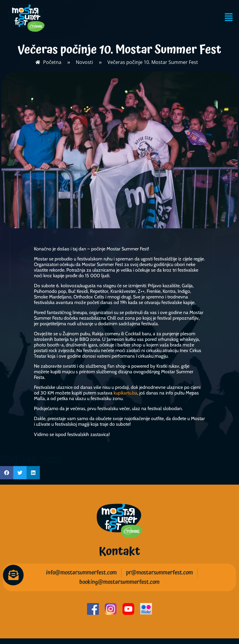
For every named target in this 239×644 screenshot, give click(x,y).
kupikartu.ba (125, 393)
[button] (7, 473)
